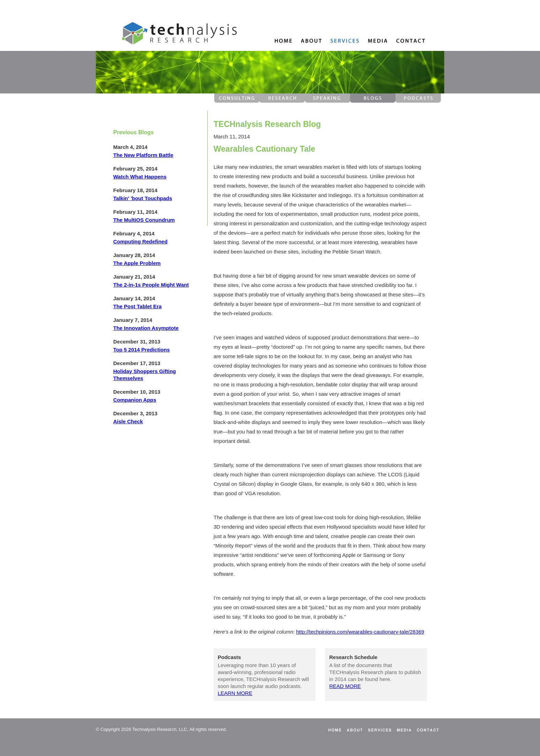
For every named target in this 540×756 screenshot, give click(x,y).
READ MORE (345, 686)
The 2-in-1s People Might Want (151, 285)
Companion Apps (135, 400)
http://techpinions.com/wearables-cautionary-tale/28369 (360, 632)
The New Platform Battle (143, 155)
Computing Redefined (140, 241)
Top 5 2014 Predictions (141, 350)
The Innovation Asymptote (146, 328)
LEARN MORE (235, 693)
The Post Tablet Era (137, 306)
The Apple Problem (137, 263)
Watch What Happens (140, 177)
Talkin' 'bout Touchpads (143, 198)
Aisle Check (128, 421)
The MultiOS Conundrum (144, 220)
